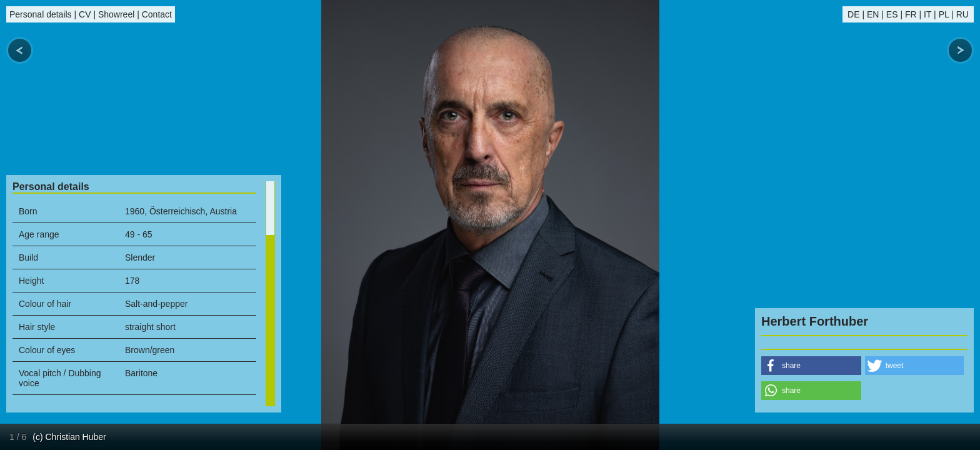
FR (911, 14)
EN (873, 14)
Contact (157, 14)
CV (85, 14)
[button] (811, 366)
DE (853, 14)
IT (927, 14)
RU (962, 14)
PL (944, 14)
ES (892, 14)
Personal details (41, 14)
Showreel (116, 14)
